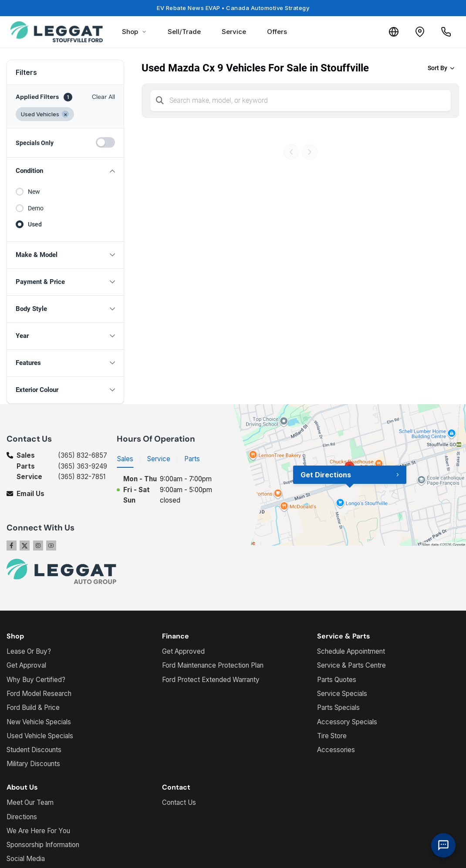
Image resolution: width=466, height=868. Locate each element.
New (34, 192)
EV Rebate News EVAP (233, 8)
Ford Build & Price (33, 708)
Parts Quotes (337, 680)
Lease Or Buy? (29, 651)
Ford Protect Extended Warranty (211, 680)
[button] (65, 171)
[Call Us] (446, 32)
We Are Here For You (38, 831)
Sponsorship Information (43, 845)
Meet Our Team (30, 802)
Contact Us (179, 802)
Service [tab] (159, 459)
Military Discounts (33, 764)
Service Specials (342, 694)
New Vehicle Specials (39, 722)
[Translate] (394, 32)
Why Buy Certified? (36, 680)
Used (35, 224)
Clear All (103, 97)
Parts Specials (338, 708)
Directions (22, 817)
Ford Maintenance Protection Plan (213, 665)
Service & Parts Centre (351, 665)
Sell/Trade (184, 32)
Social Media (26, 859)
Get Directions (326, 475)
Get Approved (183, 651)
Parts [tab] (192, 459)
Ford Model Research (39, 694)
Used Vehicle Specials (40, 736)
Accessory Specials (347, 722)
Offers (277, 32)
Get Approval (26, 665)
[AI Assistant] (443, 845)
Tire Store (332, 736)
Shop (134, 32)
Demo (36, 208)
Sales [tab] (125, 459)
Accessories (336, 750)
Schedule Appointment (351, 651)
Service (234, 32)
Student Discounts (34, 750)
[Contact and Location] (420, 32)
